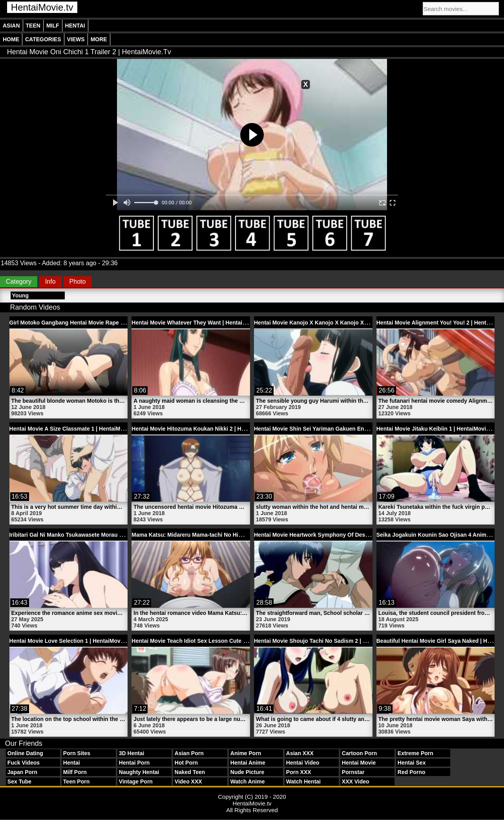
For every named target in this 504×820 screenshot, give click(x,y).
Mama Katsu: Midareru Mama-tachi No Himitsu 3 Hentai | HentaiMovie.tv (225, 535)
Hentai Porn (134, 763)
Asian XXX (300, 753)
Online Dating (25, 753)
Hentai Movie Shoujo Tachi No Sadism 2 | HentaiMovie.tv (328, 641)
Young (21, 295)
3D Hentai (132, 753)
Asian (11, 26)
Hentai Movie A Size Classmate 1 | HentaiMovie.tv (74, 429)
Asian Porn (189, 753)
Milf (53, 26)
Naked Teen (190, 772)
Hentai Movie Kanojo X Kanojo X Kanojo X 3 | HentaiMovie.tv (333, 323)
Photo (78, 282)
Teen (33, 26)
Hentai (75, 26)
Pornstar (353, 772)
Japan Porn (22, 772)
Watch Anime (248, 781)
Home (11, 39)
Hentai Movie (359, 763)
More (99, 39)
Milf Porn (75, 772)
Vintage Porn (136, 781)
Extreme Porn (415, 753)
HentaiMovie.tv (42, 7)
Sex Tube (19, 781)
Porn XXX (299, 772)
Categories (43, 39)
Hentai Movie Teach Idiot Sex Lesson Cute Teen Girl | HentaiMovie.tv (221, 641)
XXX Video (356, 781)
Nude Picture (247, 772)
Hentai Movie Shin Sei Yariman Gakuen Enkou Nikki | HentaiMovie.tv (343, 429)
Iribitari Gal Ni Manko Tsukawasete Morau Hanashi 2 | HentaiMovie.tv (99, 535)
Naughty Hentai (139, 772)
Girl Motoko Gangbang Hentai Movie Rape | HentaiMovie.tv (86, 323)
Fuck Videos (24, 763)
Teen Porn (76, 781)
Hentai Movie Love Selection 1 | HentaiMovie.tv (70, 641)
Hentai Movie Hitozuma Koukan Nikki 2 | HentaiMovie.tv (204, 429)
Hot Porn (186, 763)
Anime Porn (246, 753)
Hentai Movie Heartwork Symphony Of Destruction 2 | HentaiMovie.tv (344, 535)
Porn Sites (77, 753)
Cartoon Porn (359, 753)
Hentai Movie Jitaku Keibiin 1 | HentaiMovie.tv (436, 429)
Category (19, 282)
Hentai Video (303, 763)
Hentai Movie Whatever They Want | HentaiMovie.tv (198, 323)
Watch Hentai (303, 781)
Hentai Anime (248, 763)
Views (76, 39)
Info (50, 282)
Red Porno (412, 772)
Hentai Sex (412, 763)
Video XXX (188, 781)
